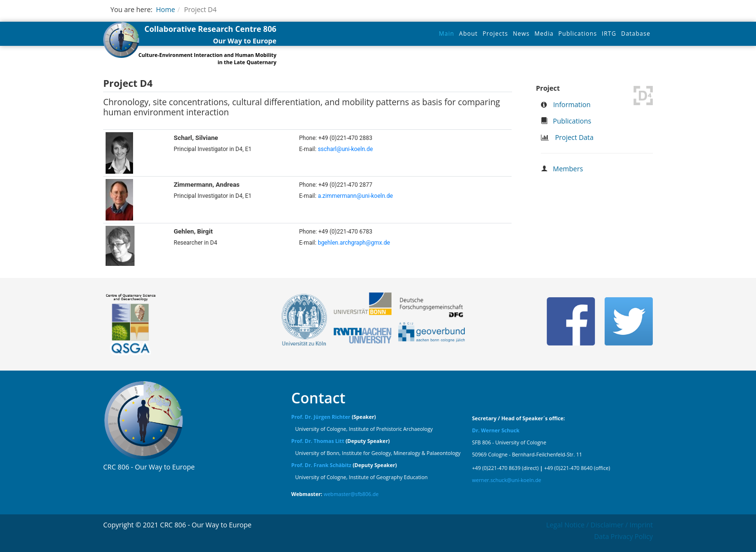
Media (544, 34)
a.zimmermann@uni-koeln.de (355, 196)
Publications (578, 34)
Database (636, 34)
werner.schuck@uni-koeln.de (507, 480)
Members (568, 169)
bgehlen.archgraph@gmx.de (354, 243)
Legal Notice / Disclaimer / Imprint (600, 525)
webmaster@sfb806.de (351, 494)
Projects (495, 34)
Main (446, 34)
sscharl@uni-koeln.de (345, 149)
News (521, 34)
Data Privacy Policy (623, 536)
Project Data (574, 137)
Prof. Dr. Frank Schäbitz (321, 465)
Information (572, 104)
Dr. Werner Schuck (496, 430)
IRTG (609, 34)
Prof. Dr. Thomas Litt (318, 441)
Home (165, 9)
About (468, 34)
